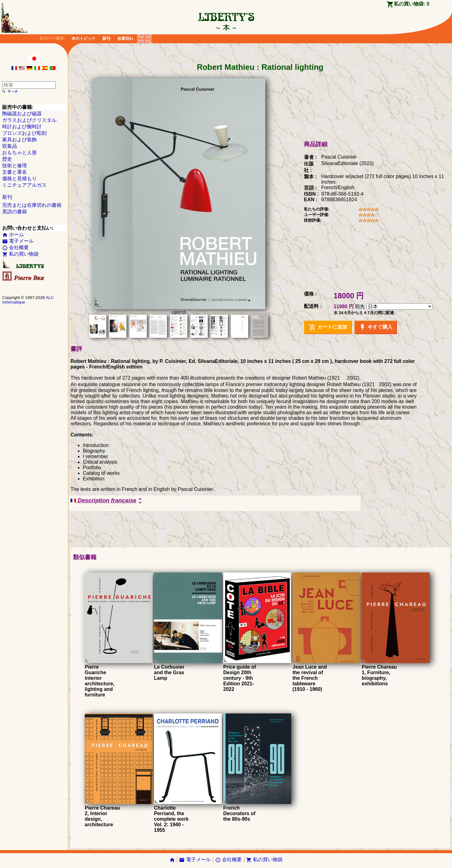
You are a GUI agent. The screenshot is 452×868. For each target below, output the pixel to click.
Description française (107, 501)
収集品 (10, 146)
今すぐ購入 (376, 327)
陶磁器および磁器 (22, 114)
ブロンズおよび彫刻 (24, 133)
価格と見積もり (19, 179)
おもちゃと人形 (19, 153)
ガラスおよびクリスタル (29, 120)
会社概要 (15, 247)
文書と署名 (15, 172)
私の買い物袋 (20, 254)
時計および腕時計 (22, 127)
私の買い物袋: (412, 4)
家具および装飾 (19, 140)
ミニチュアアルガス (24, 185)
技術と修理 (15, 166)
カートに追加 (328, 327)
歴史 (7, 159)
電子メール (18, 241)
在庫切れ (125, 38)
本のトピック (83, 38)
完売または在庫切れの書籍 (32, 205)
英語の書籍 (15, 212)
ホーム (13, 234)
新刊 (106, 38)
